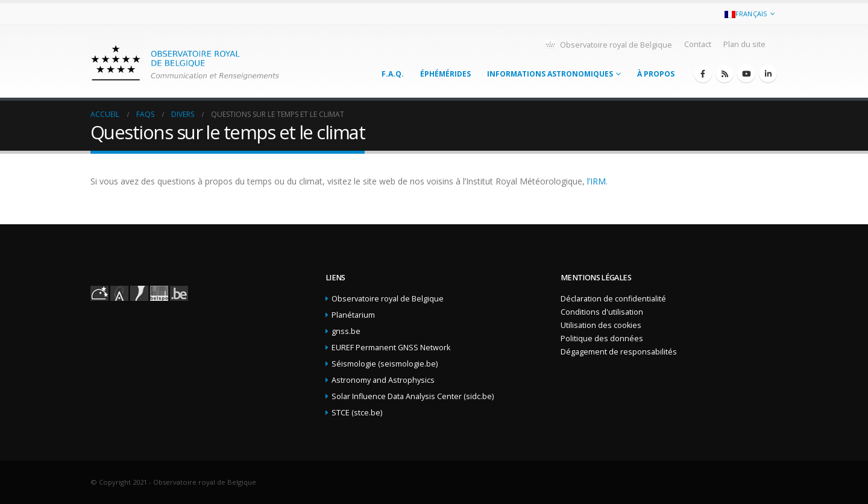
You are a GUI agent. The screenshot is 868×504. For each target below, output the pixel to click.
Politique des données (602, 339)
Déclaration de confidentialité (613, 299)
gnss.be (346, 331)
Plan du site (744, 44)
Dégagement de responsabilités (619, 352)
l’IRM (596, 181)
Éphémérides (445, 74)
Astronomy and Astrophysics (383, 380)
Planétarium (353, 315)
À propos (656, 74)
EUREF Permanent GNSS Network (391, 348)
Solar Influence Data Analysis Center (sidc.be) (413, 396)
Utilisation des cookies (601, 325)
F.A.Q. (393, 74)
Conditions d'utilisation (602, 312)
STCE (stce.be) (357, 413)
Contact (698, 44)
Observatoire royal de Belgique (608, 44)
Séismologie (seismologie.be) (385, 364)
